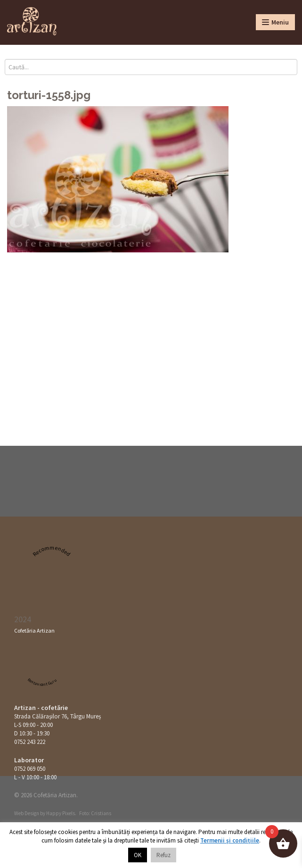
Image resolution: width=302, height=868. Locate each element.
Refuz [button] (163, 855)
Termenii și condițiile (230, 840)
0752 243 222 (30, 742)
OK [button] (138, 855)
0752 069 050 (30, 769)
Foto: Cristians (95, 813)
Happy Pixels (61, 813)
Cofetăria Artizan (34, 630)
